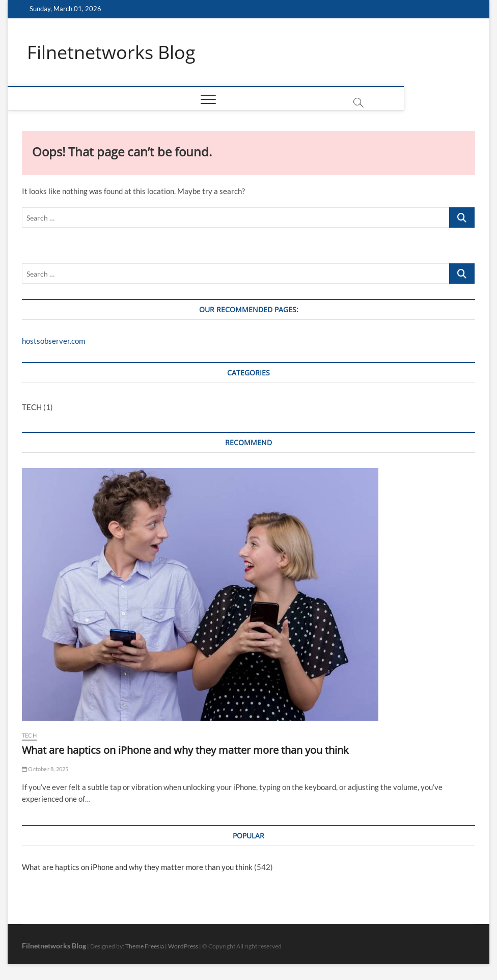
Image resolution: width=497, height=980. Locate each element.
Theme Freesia (145, 946)
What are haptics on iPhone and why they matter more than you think (185, 750)
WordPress (183, 946)
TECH (32, 407)
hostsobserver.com (53, 341)
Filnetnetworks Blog (111, 52)
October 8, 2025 (45, 769)
